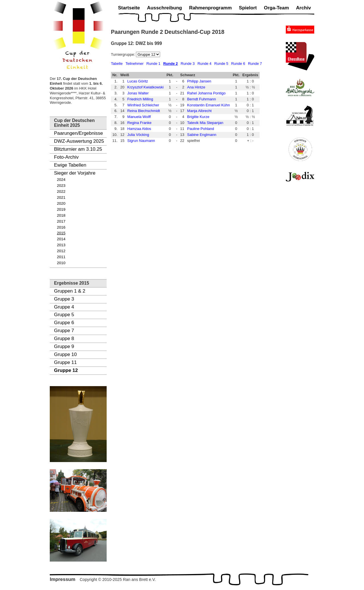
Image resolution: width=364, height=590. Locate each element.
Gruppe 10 (65, 354)
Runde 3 (188, 64)
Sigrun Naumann (141, 141)
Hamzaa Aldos (139, 129)
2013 (61, 245)
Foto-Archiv (66, 157)
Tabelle (117, 64)
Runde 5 (221, 64)
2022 (61, 192)
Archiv (304, 8)
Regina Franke (139, 123)
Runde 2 (170, 64)
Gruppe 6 (64, 323)
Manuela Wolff (139, 117)
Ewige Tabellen (70, 165)
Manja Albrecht (199, 111)
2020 (61, 203)
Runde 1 (153, 64)
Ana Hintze (196, 87)
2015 (61, 233)
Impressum (63, 579)
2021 (61, 197)
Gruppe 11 (65, 362)
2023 (61, 186)
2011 (61, 257)
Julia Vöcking (138, 135)
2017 (61, 221)
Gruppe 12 (66, 370)
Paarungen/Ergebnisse (78, 133)
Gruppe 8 (64, 339)
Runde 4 (204, 64)
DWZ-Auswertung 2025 (79, 141)
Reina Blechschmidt (144, 111)
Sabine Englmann (202, 135)
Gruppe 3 (64, 299)
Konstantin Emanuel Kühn (208, 105)
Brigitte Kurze (198, 117)
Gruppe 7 (64, 331)
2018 (61, 215)
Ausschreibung (165, 8)
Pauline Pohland (201, 129)
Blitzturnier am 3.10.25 (78, 149)
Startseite (129, 8)
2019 (61, 209)
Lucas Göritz (138, 81)
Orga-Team (276, 8)
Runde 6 (238, 64)
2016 (61, 227)
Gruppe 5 (64, 315)
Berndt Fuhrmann (201, 99)
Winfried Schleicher (143, 105)
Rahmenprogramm (210, 8)
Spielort (248, 8)
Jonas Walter (138, 93)
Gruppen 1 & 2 (70, 291)
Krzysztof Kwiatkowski (146, 87)
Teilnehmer (135, 64)
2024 (61, 180)
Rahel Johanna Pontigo (206, 93)
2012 (61, 251)
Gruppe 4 (64, 307)
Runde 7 (255, 64)
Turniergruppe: (123, 54)
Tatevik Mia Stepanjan (205, 123)
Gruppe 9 (64, 346)
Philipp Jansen (199, 81)
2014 (61, 239)
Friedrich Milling (140, 99)
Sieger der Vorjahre (75, 173)
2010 (61, 263)
